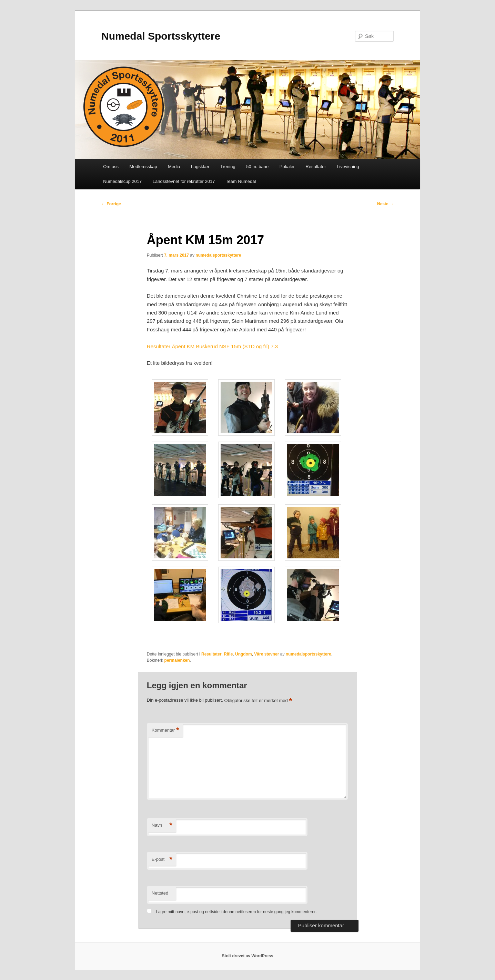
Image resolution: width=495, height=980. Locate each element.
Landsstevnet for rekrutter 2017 (184, 181)
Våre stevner (266, 654)
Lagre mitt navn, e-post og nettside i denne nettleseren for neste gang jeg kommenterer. (236, 912)
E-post (162, 860)
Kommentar (165, 730)
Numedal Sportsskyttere (161, 36)
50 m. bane (257, 167)
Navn (162, 826)
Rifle (228, 654)
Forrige (111, 204)
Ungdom (244, 654)
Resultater (316, 167)
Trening (228, 167)
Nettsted (160, 893)
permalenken (177, 660)
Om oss (111, 167)
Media (174, 167)
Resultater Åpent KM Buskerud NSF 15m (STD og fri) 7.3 (212, 346)
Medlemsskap (143, 167)
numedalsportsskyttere (218, 255)
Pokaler (287, 167)
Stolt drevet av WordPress (247, 956)
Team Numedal (241, 181)
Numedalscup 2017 (122, 181)
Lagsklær (200, 167)
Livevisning (348, 167)
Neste (385, 204)
